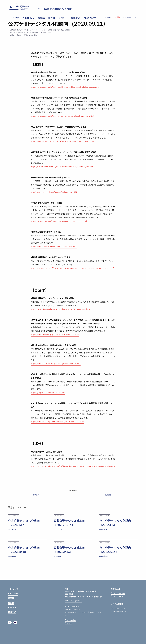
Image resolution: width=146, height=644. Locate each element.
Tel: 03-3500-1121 (72, 607)
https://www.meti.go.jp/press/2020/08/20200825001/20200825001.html (62, 141)
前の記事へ (37, 495)
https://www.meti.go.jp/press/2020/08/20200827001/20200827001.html (62, 167)
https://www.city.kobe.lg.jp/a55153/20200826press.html (55, 335)
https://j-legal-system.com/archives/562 (48, 393)
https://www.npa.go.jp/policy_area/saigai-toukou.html (54, 246)
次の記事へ (109, 495)
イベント (63, 18)
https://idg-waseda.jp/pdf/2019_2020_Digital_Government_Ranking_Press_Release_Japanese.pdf (72, 268)
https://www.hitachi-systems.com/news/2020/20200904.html (57, 422)
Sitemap (68, 623)
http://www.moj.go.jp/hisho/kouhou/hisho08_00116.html (55, 192)
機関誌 (41, 18)
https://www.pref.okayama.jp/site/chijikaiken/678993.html (56, 364)
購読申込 (76, 18)
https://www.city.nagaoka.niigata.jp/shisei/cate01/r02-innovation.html (61, 309)
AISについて (90, 18)
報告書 (52, 18)
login (108, 18)
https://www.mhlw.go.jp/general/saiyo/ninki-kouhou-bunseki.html (59, 221)
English (127, 18)
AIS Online (29, 18)
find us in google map (73, 601)
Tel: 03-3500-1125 (118, 608)
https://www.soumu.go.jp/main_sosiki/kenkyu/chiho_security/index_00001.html (65, 87)
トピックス (14, 18)
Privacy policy (71, 620)
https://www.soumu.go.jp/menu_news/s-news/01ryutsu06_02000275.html (62, 116)
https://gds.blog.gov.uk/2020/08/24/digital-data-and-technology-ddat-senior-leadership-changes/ (73, 466)
